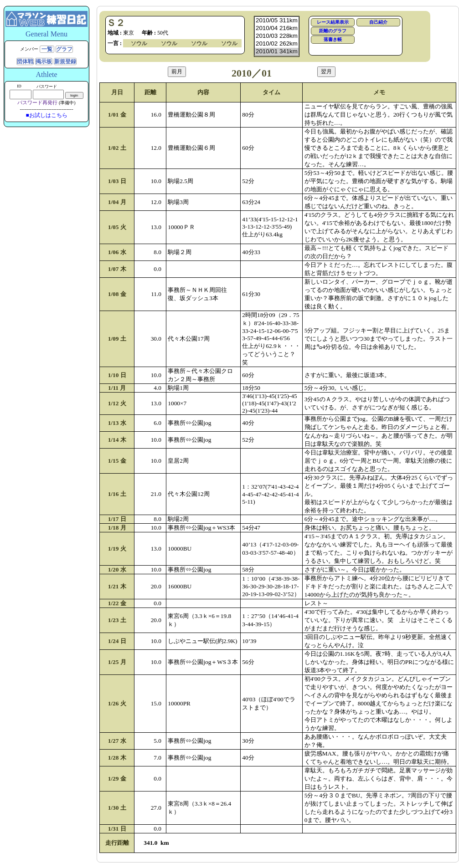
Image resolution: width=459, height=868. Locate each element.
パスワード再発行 (37, 102)
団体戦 (25, 61)
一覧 (47, 49)
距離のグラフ (333, 31)
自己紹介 (378, 22)
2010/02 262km (277, 44)
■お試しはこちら (46, 115)
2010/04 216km (277, 28)
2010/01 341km (277, 52)
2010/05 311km (277, 21)
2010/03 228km (277, 36)
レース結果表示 (333, 22)
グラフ (64, 49)
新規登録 (65, 61)
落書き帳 (333, 39)
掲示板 (44, 61)
